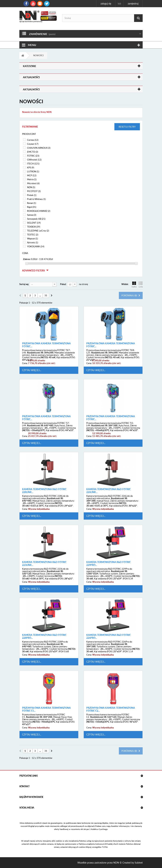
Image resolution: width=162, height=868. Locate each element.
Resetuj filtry (127, 127)
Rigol (32, 207)
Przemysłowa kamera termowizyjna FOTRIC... (46, 345)
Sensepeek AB (36, 219)
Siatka (134, 285)
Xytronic (33, 242)
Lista (141, 285)
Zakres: (27, 259)
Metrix (32, 179)
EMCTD (33, 152)
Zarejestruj (133, 4)
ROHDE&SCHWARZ (39, 211)
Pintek (32, 195)
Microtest (33, 183)
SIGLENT (34, 223)
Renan (32, 203)
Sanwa (32, 215)
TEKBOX (34, 227)
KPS (31, 168)
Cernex (33, 140)
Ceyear (33, 144)
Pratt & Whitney (36, 199)
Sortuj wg (24, 284)
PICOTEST (34, 191)
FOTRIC (33, 156)
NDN (31, 187)
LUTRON (33, 171)
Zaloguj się (106, 4)
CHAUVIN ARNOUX (39, 148)
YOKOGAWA (36, 246)
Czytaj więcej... (32, 370)
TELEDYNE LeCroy (38, 231)
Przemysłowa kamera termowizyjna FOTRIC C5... (46, 709)
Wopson (32, 239)
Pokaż (63, 284)
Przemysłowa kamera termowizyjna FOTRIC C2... (111, 709)
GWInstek (34, 160)
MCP (32, 175)
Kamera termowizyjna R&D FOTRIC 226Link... (108, 491)
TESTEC (33, 235)
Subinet (139, 863)
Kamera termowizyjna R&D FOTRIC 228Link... (44, 491)
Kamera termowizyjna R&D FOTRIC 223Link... (44, 564)
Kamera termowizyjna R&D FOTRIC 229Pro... (108, 564)
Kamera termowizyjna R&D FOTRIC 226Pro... (108, 636)
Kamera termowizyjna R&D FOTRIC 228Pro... (44, 636)
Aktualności (31, 77)
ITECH (33, 164)
